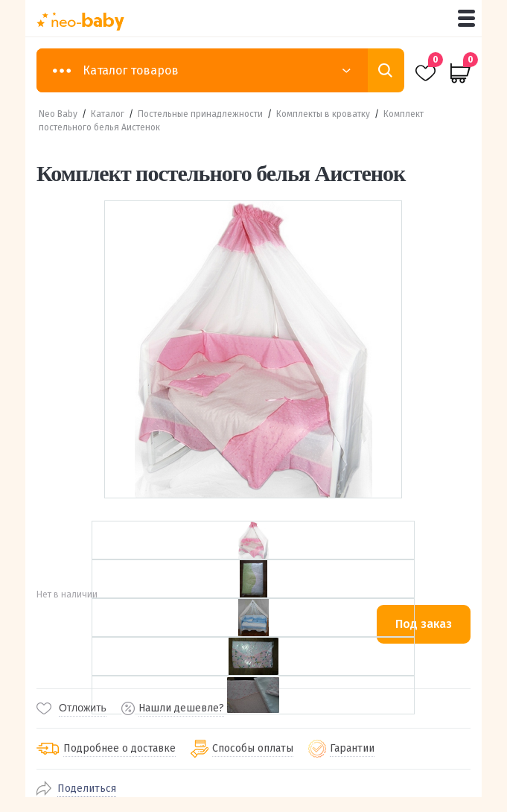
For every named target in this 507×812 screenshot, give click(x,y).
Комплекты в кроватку (323, 114)
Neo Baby (58, 114)
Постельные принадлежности (200, 114)
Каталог (108, 114)
